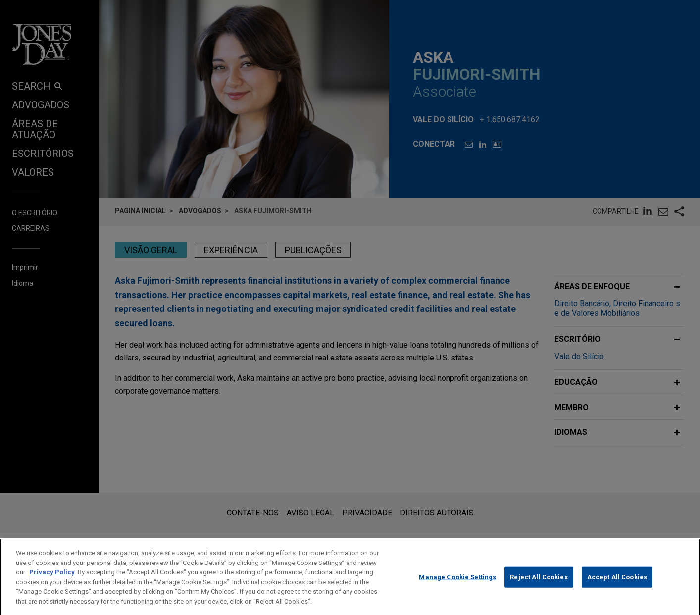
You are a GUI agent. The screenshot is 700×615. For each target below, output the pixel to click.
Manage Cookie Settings (457, 586)
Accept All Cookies (617, 586)
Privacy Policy (52, 581)
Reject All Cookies (539, 586)
